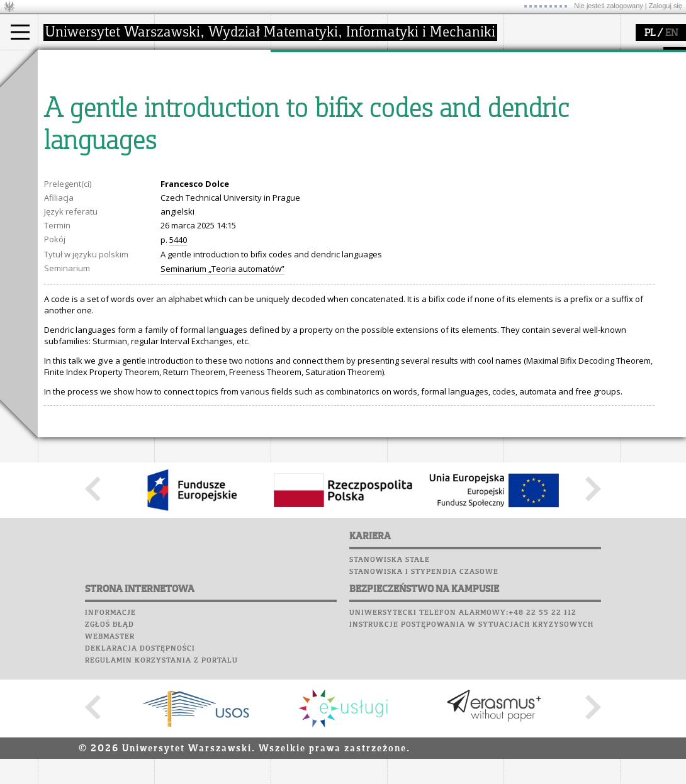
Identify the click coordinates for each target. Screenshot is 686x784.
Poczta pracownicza (552, 104)
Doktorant (73, 109)
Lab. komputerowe (547, 81)
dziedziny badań (318, 87)
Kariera (527, 140)
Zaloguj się (666, 6)
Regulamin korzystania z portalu (161, 777)
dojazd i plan (194, 87)
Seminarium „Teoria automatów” (222, 385)
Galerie (589, 128)
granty (299, 121)
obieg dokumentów (323, 143)
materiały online (434, 98)
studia (63, 62)
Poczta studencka (546, 92)
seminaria (306, 98)
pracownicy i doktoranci (215, 132)
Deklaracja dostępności (140, 765)
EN (672, 33)
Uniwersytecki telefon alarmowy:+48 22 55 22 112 (463, 729)
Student (69, 98)
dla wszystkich (430, 132)
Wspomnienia (535, 128)
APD (581, 57)
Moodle (522, 69)
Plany (560, 69)
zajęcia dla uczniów (440, 87)
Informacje (110, 729)
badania (301, 62)
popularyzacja (436, 62)
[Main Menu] (20, 32)
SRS (558, 57)
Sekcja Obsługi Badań (328, 132)
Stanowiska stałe (390, 676)
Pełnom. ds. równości (93, 155)
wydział (184, 62)
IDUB (295, 155)
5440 (178, 356)
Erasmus (70, 132)
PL (650, 33)
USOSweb (525, 57)
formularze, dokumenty (215, 143)
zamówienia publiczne (213, 155)
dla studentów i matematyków (432, 115)
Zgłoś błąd (110, 741)
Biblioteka (530, 116)
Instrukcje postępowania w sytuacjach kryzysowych (471, 741)
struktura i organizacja (213, 98)
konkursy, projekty (438, 143)
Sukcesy (523, 152)
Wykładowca (78, 121)
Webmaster (110, 753)
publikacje (306, 109)
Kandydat (72, 87)
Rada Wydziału (199, 109)
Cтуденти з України (93, 143)
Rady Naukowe (199, 121)
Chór (572, 116)
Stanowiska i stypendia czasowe (424, 688)
